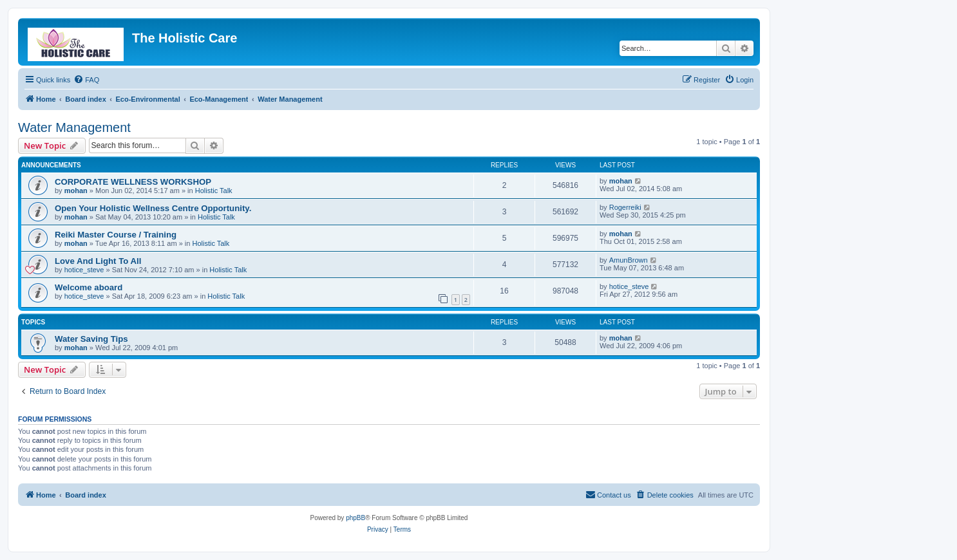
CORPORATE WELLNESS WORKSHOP (133, 182)
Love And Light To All (98, 261)
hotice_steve (84, 270)
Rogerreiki (625, 207)
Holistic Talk (214, 191)
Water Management (74, 127)
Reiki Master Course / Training (116, 235)
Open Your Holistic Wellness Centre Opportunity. (153, 208)
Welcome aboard (89, 287)
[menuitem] (86, 80)
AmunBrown (629, 260)
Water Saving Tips (91, 339)
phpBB (355, 518)
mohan (76, 191)
